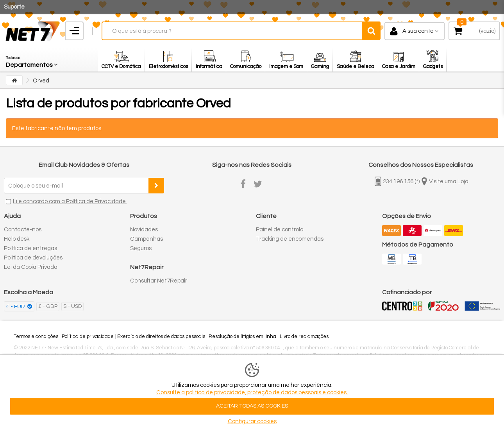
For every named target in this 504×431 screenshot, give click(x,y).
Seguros (141, 248)
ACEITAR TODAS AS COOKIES (252, 406)
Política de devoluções (33, 258)
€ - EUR (16, 307)
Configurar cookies (252, 421)
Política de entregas (30, 248)
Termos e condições (36, 336)
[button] (32, 60)
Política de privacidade (88, 336)
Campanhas (147, 239)
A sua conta (418, 31)
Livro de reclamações (304, 336)
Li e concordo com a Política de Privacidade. (70, 201)
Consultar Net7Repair (159, 281)
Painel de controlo (280, 230)
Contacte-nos (23, 230)
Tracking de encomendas (290, 239)
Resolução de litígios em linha (242, 336)
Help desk (17, 239)
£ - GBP (48, 306)
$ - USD (72, 306)
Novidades (144, 230)
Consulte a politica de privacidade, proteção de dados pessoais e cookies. (252, 393)
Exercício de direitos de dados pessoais (161, 336)
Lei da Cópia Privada (31, 267)
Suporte (14, 7)
